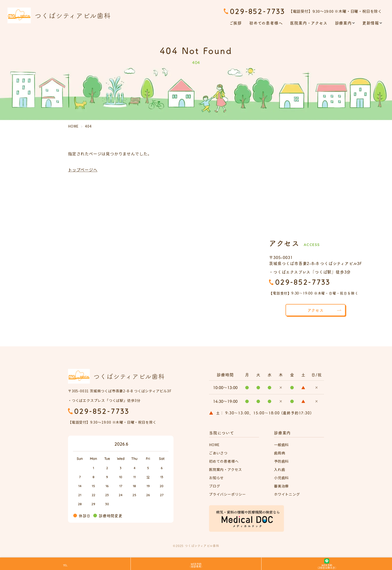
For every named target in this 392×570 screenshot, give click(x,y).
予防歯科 (281, 461)
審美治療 (281, 486)
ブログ (214, 486)
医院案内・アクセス (309, 23)
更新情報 (371, 23)
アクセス (315, 310)
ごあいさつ (218, 453)
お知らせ (216, 478)
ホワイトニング (287, 494)
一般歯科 (281, 445)
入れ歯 (279, 470)
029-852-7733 (257, 11)
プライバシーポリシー (227, 494)
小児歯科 (281, 478)
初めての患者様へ (266, 23)
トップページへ (83, 170)
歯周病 (279, 453)
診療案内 (343, 23)
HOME (214, 445)
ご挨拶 (235, 23)
